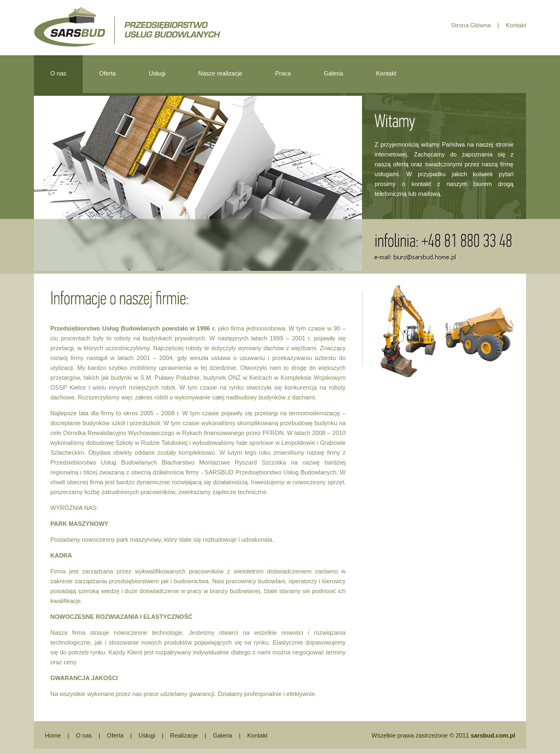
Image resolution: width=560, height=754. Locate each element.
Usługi (157, 73)
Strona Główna (471, 25)
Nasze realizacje (221, 73)
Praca (283, 73)
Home (53, 735)
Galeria (333, 73)
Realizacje (183, 735)
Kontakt (515, 25)
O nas (58, 73)
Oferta (107, 73)
